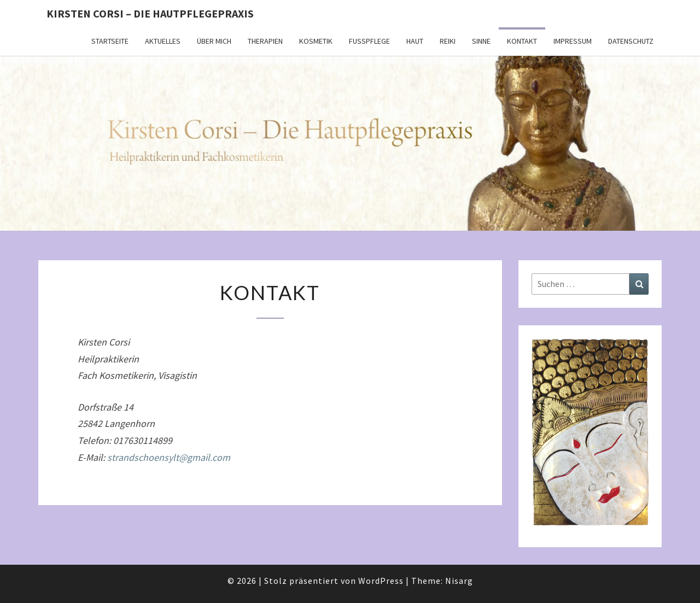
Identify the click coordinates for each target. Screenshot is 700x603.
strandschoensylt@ (169, 457)
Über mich (214, 41)
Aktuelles (163, 41)
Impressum (573, 41)
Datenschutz (631, 41)
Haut (415, 41)
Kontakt (522, 41)
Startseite (110, 41)
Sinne (481, 41)
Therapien (265, 41)
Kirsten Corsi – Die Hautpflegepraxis (150, 13)
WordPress (381, 581)
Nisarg (459, 581)
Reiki (448, 41)
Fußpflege (369, 41)
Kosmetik (316, 41)
